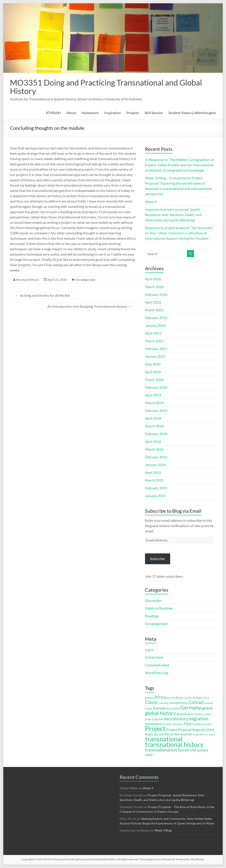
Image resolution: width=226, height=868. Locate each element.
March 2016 (154, 449)
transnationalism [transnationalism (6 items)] (161, 750)
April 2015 (153, 472)
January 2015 (155, 496)
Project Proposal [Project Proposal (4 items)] (179, 729)
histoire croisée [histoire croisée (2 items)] (203, 714)
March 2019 (154, 403)
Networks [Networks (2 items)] (178, 724)
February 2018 (156, 434)
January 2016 (155, 465)
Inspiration (113, 113)
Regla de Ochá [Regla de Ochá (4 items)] (203, 729)
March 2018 (154, 426)
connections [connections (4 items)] (179, 703)
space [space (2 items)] (212, 734)
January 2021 (155, 356)
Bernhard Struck (28, 280)
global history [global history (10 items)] (160, 713)
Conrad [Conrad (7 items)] (196, 702)
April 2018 (153, 418)
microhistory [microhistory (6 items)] (176, 719)
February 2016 (156, 457)
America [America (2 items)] (171, 698)
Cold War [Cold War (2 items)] (164, 703)
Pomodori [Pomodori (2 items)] (197, 724)
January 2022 (155, 325)
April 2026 (153, 279)
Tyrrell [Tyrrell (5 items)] (183, 750)
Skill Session (154, 113)
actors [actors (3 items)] (149, 698)
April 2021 (153, 333)
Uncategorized (85, 280)
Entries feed (154, 657)
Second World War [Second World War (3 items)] (167, 734)
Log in (150, 649)
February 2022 (156, 318)
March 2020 (154, 380)
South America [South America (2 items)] (200, 734)
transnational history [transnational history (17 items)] (174, 744)
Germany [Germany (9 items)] (191, 707)
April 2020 (153, 372)
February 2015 (156, 488)
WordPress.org (156, 673)
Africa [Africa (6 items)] (160, 697)
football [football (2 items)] (176, 708)
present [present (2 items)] (207, 724)
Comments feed (157, 665)
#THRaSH (53, 113)
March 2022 (154, 310)
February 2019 (156, 410)
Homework (90, 113)
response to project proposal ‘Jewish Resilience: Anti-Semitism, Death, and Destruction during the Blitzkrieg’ (173, 215)
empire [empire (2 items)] (149, 708)
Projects (133, 113)
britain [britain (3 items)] (198, 698)
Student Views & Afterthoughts (192, 113)
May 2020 (153, 364)
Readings (152, 616)
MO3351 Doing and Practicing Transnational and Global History (106, 87)
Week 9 (151, 202)
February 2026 (156, 294)
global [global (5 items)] (207, 708)
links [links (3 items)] (148, 719)
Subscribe (157, 559)
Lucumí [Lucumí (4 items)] (158, 719)
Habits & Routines (159, 608)
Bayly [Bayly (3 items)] (180, 698)
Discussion (153, 600)
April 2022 (153, 302)
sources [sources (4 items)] (186, 734)
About (71, 113)
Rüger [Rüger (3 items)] (149, 734)
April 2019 (153, 395)
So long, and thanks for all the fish (43, 295)
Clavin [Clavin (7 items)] (151, 702)
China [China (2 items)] (206, 698)
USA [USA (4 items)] (193, 750)
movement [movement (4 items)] (153, 724)
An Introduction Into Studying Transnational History (89, 306)
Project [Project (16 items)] (155, 728)
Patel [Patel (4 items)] (188, 724)
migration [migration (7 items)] (199, 719)
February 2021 (156, 349)
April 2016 (153, 441)
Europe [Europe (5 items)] (159, 708)
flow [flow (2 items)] (169, 708)
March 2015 (154, 480)
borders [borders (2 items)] (188, 698)
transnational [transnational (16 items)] (164, 739)
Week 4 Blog (163, 830)
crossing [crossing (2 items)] (209, 703)
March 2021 (154, 341)
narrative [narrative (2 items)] (167, 724)
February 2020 (156, 387)
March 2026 (154, 287)
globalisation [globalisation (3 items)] (185, 714)
